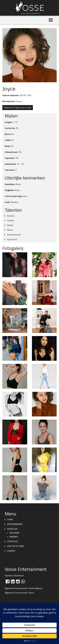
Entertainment (15, 524)
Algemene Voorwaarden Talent (19, 593)
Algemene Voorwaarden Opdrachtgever (24, 588)
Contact (11, 551)
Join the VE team (15, 546)
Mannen (14, 537)
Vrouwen (14, 533)
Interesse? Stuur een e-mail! (18, 107)
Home (10, 519)
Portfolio (13, 541)
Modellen (12, 529)
